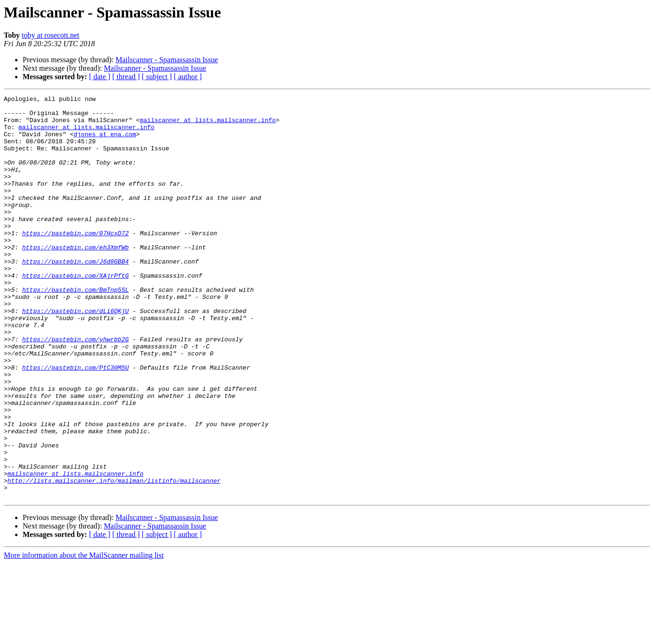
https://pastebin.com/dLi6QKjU (75, 355)
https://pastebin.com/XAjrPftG (75, 312)
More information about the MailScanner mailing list (84, 636)
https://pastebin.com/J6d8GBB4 (75, 295)
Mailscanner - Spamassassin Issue (167, 60)
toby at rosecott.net (50, 35)
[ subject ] (157, 77)
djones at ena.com (105, 142)
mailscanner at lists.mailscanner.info (208, 125)
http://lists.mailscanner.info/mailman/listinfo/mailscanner (114, 558)
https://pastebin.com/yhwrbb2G (75, 388)
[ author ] (188, 77)
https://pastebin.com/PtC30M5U (75, 422)
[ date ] (100, 77)
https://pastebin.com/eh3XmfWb (75, 278)
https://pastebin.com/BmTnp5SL (75, 329)
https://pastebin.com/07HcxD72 (75, 261)
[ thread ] (126, 77)
